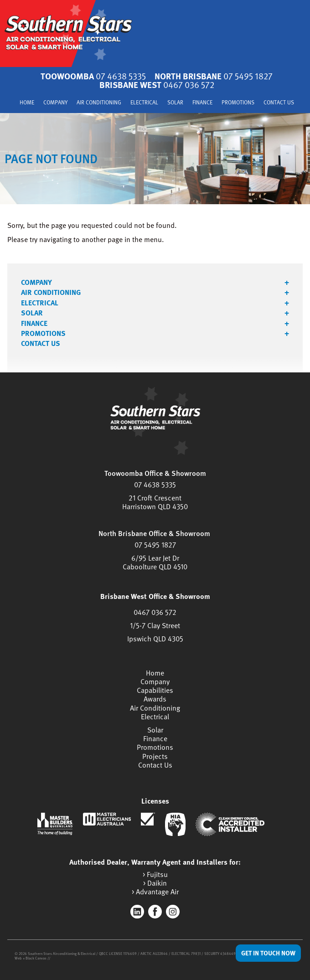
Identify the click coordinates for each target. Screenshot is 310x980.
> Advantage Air (155, 892)
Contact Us (279, 103)
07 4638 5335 (155, 485)
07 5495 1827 (155, 545)
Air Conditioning (99, 103)
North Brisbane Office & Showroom (154, 533)
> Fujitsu (155, 874)
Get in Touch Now (268, 953)
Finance (202, 103)
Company (55, 103)
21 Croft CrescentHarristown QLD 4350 (155, 502)
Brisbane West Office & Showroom (155, 596)
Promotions (238, 103)
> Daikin (155, 883)
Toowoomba (93, 76)
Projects (155, 756)
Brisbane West (157, 85)
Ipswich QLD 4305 (155, 639)
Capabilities (155, 690)
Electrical (144, 103)
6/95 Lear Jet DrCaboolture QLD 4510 (155, 562)
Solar (175, 103)
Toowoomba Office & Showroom (155, 473)
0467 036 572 (155, 612)
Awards (155, 699)
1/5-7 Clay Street (155, 625)
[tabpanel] (155, 159)
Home (27, 103)
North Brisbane (214, 76)
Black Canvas (36, 958)
